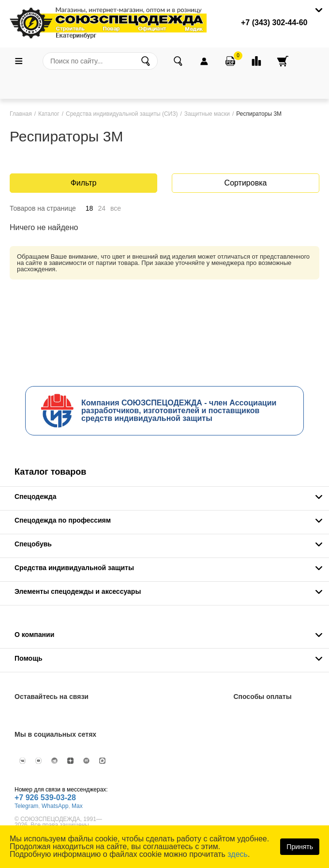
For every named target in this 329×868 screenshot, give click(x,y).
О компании (34, 635)
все (116, 208)
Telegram (26, 806)
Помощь (29, 658)
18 (90, 208)
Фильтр (84, 183)
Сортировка (246, 183)
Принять (300, 847)
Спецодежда (35, 496)
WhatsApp (55, 806)
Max (77, 806)
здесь (238, 854)
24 (102, 208)
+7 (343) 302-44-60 (274, 23)
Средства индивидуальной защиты (74, 568)
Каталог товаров (50, 472)
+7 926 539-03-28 (45, 798)
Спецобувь (33, 544)
